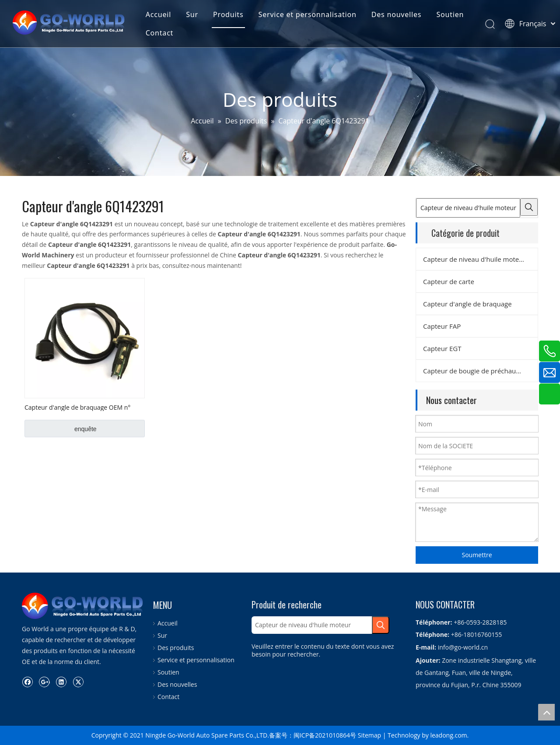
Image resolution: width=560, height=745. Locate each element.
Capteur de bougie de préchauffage (477, 371)
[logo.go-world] (83, 606)
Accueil (161, 15)
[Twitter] (78, 682)
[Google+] (44, 682)
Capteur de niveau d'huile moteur (474, 259)
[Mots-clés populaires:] (529, 207)
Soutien (453, 15)
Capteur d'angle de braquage (467, 304)
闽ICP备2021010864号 (325, 735)
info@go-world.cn (463, 647)
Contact (162, 33)
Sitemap (369, 735)
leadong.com (448, 735)
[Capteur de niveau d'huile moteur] (468, 208)
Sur (195, 15)
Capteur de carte (449, 281)
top (546, 712)
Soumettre (477, 555)
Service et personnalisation (310, 15)
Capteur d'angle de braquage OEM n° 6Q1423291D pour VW (77, 407)
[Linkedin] (61, 682)
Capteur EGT (442, 348)
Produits (231, 15)
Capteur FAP (442, 326)
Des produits (176, 648)
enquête (86, 429)
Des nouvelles (399, 15)
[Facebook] (27, 682)
